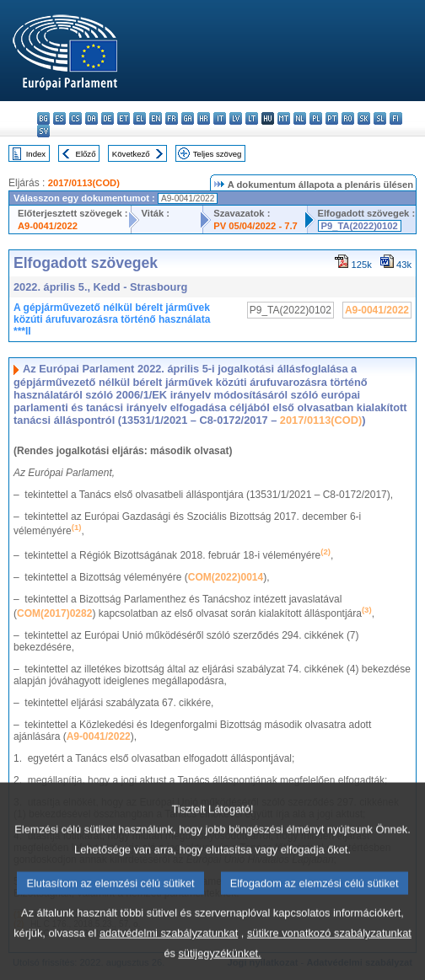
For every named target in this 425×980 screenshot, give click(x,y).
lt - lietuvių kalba (252, 118)
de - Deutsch (108, 118)
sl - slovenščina (380, 118)
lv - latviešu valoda (236, 118)
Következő (131, 154)
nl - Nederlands (300, 118)
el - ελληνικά (140, 118)
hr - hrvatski (204, 118)
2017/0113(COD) (84, 183)
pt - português (332, 118)
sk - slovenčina (364, 118)
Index (36, 154)
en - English (156, 118)
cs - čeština (75, 118)
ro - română (348, 118)
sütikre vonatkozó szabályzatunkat (329, 958)
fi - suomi (396, 118)
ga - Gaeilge (188, 118)
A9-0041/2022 (48, 226)
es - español (59, 118)
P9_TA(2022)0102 (360, 226)
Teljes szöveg (218, 154)
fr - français (172, 118)
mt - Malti (284, 118)
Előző (86, 154)
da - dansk (91, 118)
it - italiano (220, 118)
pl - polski (316, 118)
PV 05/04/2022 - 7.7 (256, 226)
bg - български (43, 118)
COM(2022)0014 (226, 577)
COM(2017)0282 (54, 613)
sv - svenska (43, 131)
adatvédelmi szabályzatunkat (169, 958)
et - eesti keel (124, 118)
